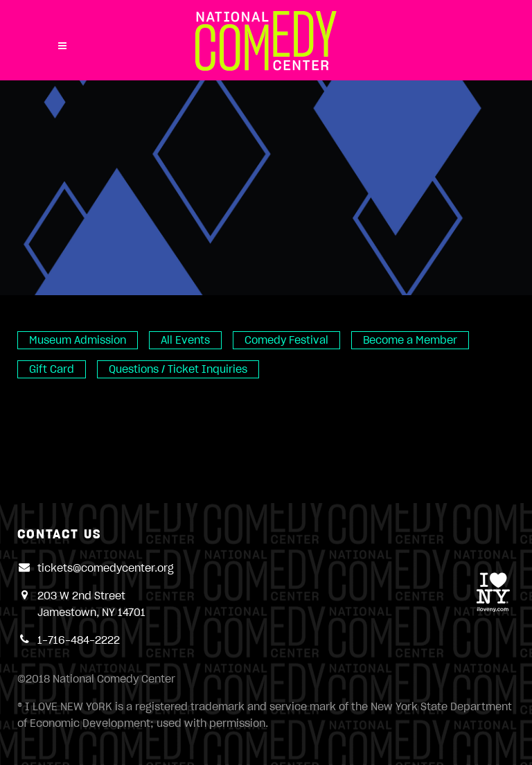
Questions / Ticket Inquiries (178, 369)
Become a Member (410, 340)
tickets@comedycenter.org (106, 568)
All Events (185, 340)
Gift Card (52, 369)
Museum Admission (78, 340)
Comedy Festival (286, 340)
